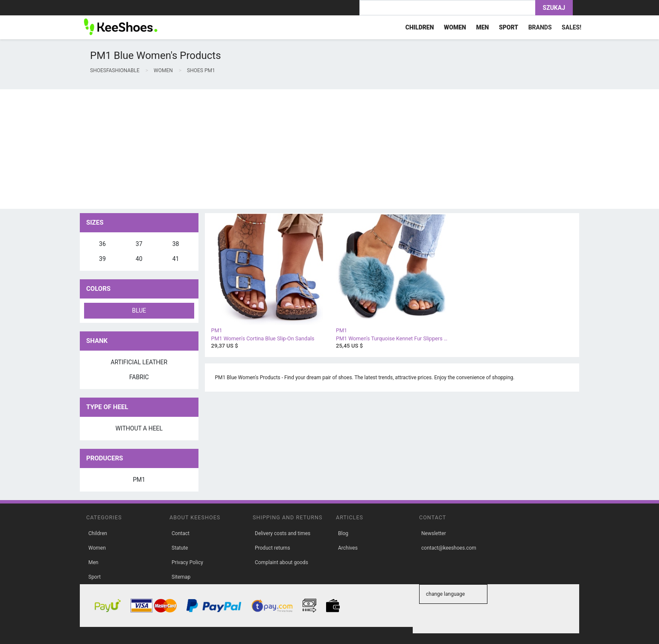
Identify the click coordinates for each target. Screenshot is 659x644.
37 (139, 244)
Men (93, 562)
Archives (348, 548)
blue (139, 310)
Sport (95, 577)
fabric (139, 377)
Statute (180, 548)
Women (97, 548)
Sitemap (181, 577)
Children (98, 533)
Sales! (572, 27)
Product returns (273, 548)
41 (176, 259)
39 (102, 259)
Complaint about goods (281, 562)
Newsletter (434, 533)
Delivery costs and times (283, 533)
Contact (181, 533)
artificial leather (139, 362)
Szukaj (554, 8)
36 (102, 244)
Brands (540, 27)
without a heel (139, 428)
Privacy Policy (187, 562)
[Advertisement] (256, 149)
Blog (343, 533)
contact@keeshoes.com (449, 548)
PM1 (139, 480)
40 (139, 259)
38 (176, 244)
